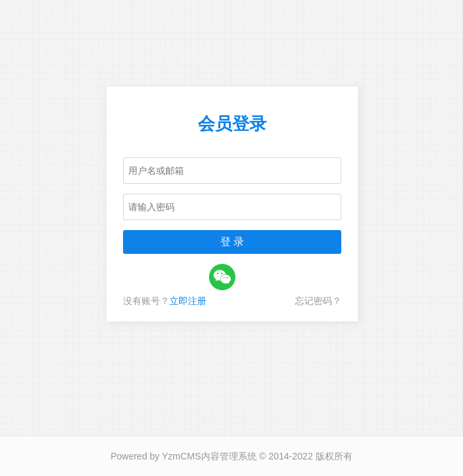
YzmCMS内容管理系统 (209, 456)
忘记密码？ (318, 301)
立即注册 (188, 301)
